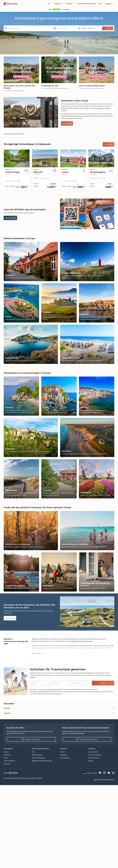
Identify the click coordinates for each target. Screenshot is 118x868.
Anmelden (103, 683)
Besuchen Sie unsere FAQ (31, 739)
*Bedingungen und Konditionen (14, 134)
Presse (6, 758)
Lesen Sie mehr (10, 618)
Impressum (7, 764)
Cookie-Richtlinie (93, 752)
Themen (63, 752)
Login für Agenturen (10, 761)
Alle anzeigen (109, 144)
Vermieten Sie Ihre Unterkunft (87, 4)
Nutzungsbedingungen (39, 758)
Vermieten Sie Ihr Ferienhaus (87, 739)
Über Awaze (7, 755)
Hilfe (100, 4)
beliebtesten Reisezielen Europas (81, 641)
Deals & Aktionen (65, 758)
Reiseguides (64, 755)
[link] (21, 75)
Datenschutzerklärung (95, 755)
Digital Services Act (94, 758)
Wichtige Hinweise (37, 755)
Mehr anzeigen (38, 653)
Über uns (6, 752)
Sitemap (91, 761)
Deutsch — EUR (90, 773)
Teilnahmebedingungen (52, 689)
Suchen (108, 28)
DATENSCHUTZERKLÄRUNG (38, 692)
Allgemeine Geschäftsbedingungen (42, 761)
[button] (6, 10)
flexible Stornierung (104, 108)
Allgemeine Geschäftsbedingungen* (104, 780)
